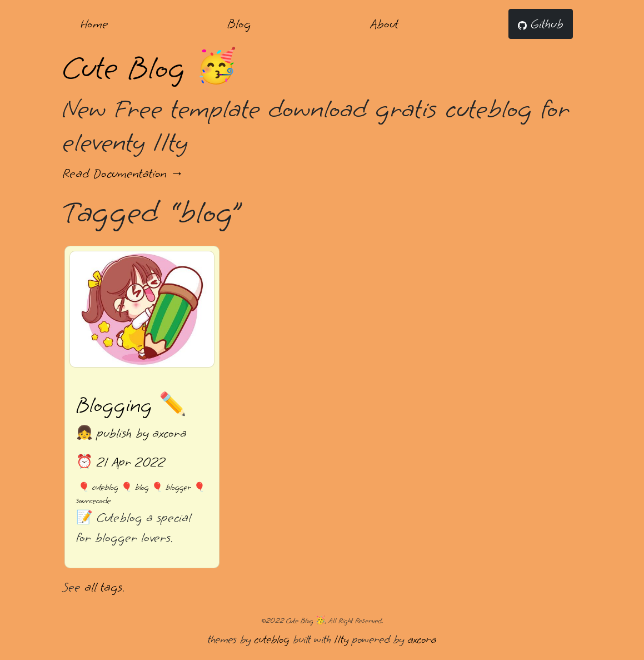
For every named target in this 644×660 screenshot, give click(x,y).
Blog (239, 24)
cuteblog (272, 639)
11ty (341, 639)
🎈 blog (135, 487)
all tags (103, 587)
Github (541, 24)
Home (94, 24)
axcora (422, 639)
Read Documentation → (123, 173)
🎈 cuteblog (98, 487)
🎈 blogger (171, 487)
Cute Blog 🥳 (150, 68)
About (384, 24)
